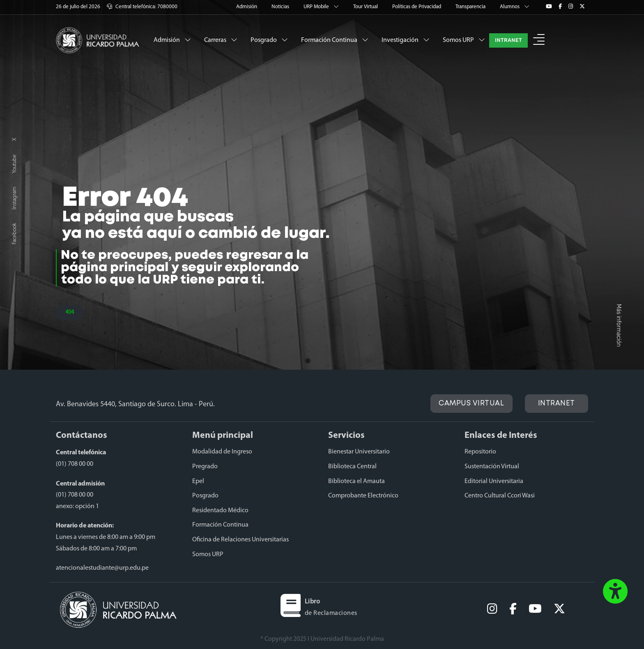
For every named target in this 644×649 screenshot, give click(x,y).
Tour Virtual (366, 7)
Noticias (281, 7)
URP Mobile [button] (322, 7)
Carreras (221, 40)
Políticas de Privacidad (417, 7)
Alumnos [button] (515, 7)
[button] (539, 40)
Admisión (247, 7)
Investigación (406, 40)
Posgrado (269, 40)
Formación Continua (335, 40)
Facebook (15, 234)
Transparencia (471, 7)
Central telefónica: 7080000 (142, 7)
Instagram (15, 198)
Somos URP (464, 40)
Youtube (15, 164)
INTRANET (508, 40)
